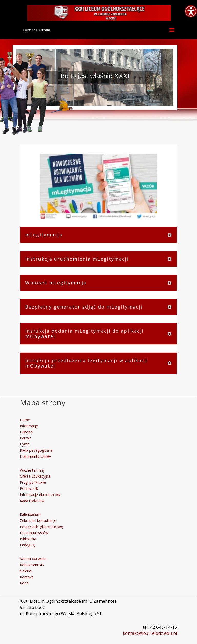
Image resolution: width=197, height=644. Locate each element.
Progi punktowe (33, 482)
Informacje (29, 426)
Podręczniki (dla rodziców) (41, 527)
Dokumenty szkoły (35, 456)
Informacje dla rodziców (40, 495)
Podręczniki (29, 488)
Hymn (25, 444)
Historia (26, 432)
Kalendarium (30, 514)
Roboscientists (32, 565)
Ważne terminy (32, 470)
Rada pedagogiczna (36, 450)
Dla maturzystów (34, 533)
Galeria (26, 571)
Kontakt (26, 577)
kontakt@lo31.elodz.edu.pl (150, 633)
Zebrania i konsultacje (38, 521)
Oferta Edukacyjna (35, 476)
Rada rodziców (32, 501)
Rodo (24, 583)
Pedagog (27, 545)
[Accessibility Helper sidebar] (191, 11)
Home (25, 420)
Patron (25, 438)
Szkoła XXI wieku (34, 559)
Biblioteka (28, 539)
